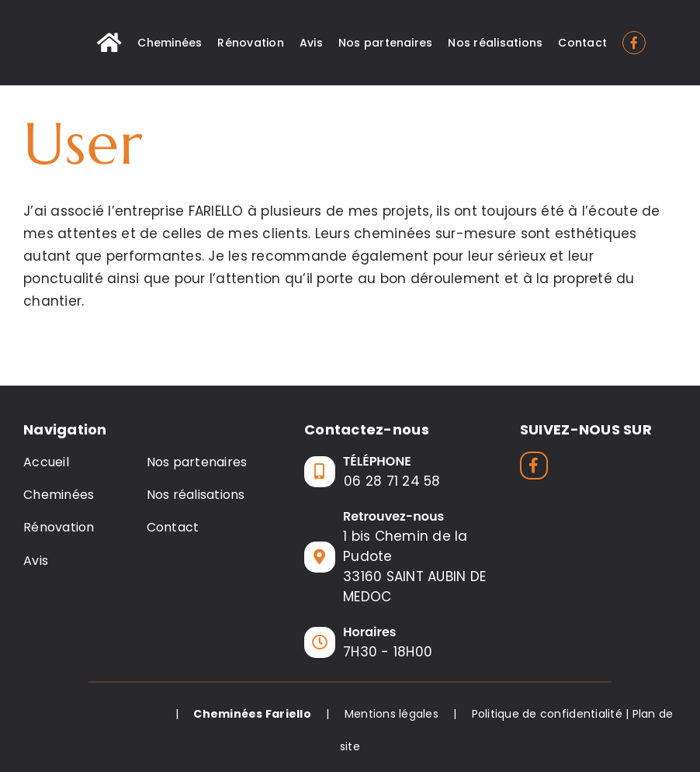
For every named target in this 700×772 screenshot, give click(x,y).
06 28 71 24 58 (392, 481)
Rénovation (59, 527)
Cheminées (59, 495)
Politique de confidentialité (547, 714)
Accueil (46, 462)
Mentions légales (392, 714)
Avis (36, 561)
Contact (173, 527)
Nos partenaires (197, 462)
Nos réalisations (196, 495)
